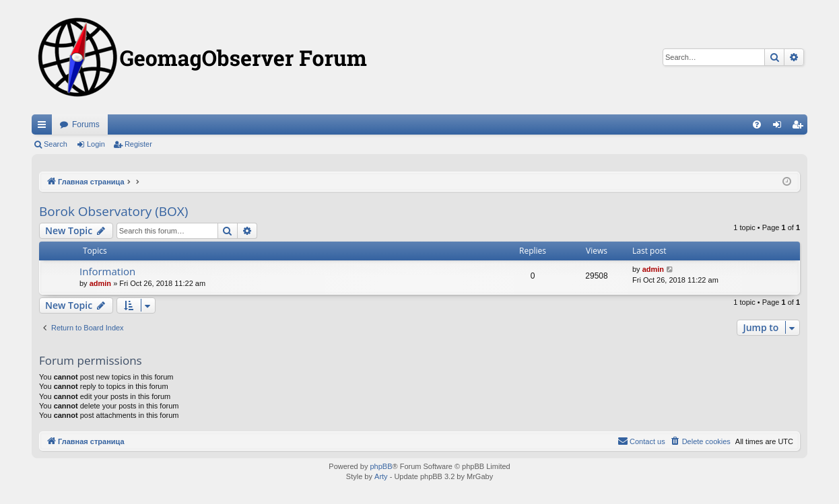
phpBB (381, 466)
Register (138, 144)
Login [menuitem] (780, 127)
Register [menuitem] (800, 127)
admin (100, 283)
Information (107, 271)
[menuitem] (757, 124)
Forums (86, 124)
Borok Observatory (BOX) (113, 211)
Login (96, 144)
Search (56, 144)
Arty (381, 476)
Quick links (44, 127)
